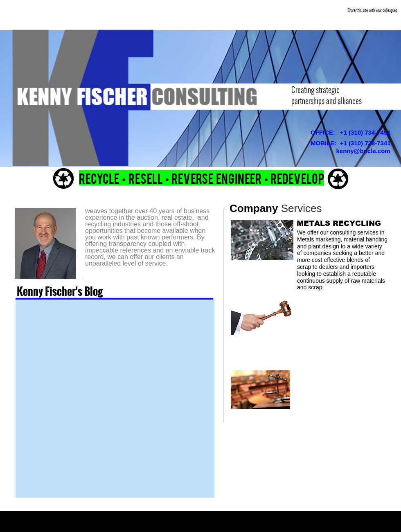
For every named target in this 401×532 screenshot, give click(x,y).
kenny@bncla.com (363, 151)
